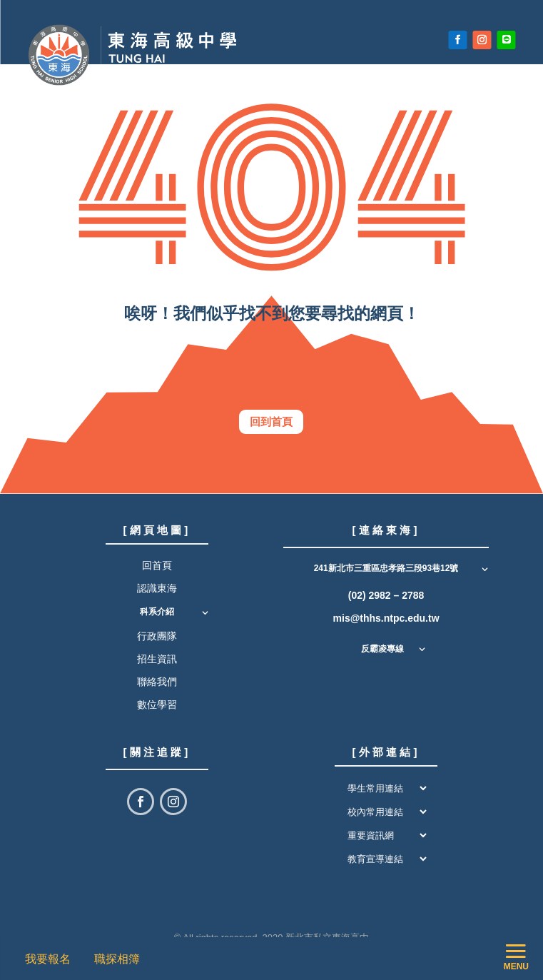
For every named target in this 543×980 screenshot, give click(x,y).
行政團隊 (157, 636)
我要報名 (51, 959)
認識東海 (157, 588)
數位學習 (157, 704)
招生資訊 (157, 659)
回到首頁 (271, 421)
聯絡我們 (157, 682)
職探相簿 (117, 959)
